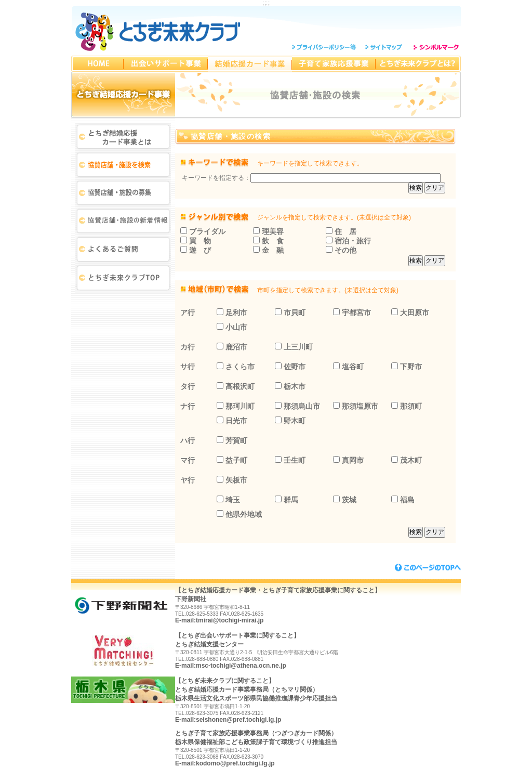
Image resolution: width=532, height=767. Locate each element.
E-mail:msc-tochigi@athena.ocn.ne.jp (231, 666)
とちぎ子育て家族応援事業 (334, 64)
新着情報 (123, 223)
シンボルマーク (436, 47)
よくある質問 (123, 251)
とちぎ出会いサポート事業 (166, 64)
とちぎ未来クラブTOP (123, 280)
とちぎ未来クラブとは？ (418, 64)
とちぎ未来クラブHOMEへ (97, 64)
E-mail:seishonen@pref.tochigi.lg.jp (228, 720)
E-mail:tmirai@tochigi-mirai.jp (219, 620)
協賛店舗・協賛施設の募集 (123, 194)
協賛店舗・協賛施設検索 (123, 166)
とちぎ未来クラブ (158, 31)
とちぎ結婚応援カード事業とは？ (123, 137)
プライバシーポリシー (326, 47)
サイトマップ (385, 47)
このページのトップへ (428, 568)
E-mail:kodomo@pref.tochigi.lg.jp (225, 763)
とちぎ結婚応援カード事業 (250, 64)
